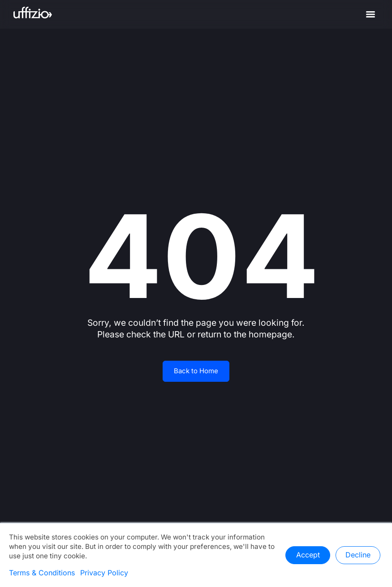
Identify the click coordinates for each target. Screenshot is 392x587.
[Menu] (370, 14)
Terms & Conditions (42, 573)
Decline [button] (358, 555)
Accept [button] (308, 555)
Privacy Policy (104, 573)
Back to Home (196, 371)
